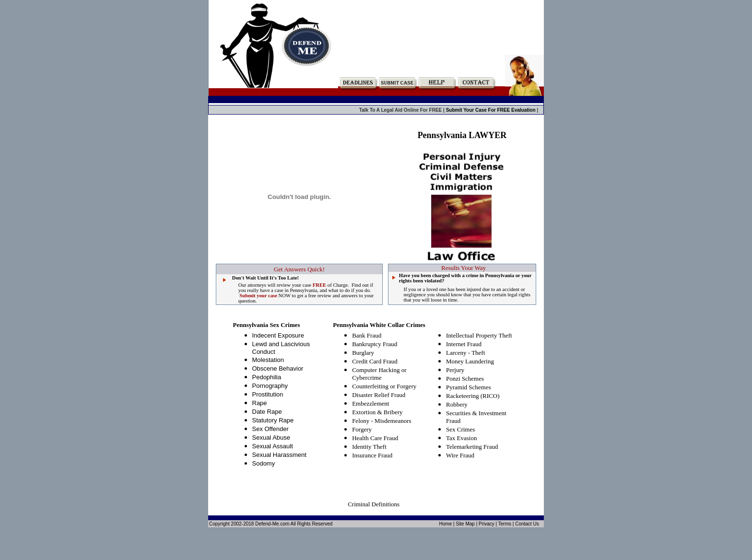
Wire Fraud (460, 455)
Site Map (465, 524)
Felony (361, 421)
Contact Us (527, 524)
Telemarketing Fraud (472, 447)
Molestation (268, 360)
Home (446, 524)
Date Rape (267, 412)
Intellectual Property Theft (479, 335)
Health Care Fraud (375, 438)
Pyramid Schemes (469, 387)
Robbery (457, 404)
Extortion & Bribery (377, 412)
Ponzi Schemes (465, 379)
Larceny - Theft (465, 353)
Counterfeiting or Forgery (384, 386)
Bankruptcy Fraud (375, 344)
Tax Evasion (461, 438)
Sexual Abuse (271, 437)
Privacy (487, 524)
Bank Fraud (367, 335)
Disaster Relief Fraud (379, 395)
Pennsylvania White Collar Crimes (379, 325)
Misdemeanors (393, 421)
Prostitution (268, 394)
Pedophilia (267, 377)
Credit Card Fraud (375, 361)
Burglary (363, 353)
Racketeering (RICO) (473, 396)
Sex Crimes (460, 429)
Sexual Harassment (279, 455)
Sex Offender (270, 429)
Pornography (270, 386)
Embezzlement (370, 403)
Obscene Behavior (278, 368)
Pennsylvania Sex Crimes (267, 325)
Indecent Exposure (278, 335)
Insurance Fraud (372, 455)
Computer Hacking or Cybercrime (379, 374)
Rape (260, 403)
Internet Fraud (464, 344)
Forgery (362, 429)
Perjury (455, 370)
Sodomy (264, 463)
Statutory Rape (273, 420)
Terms (505, 524)
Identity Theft (369, 447)
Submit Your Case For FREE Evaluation (492, 110)
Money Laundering (470, 361)
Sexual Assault (273, 446)
